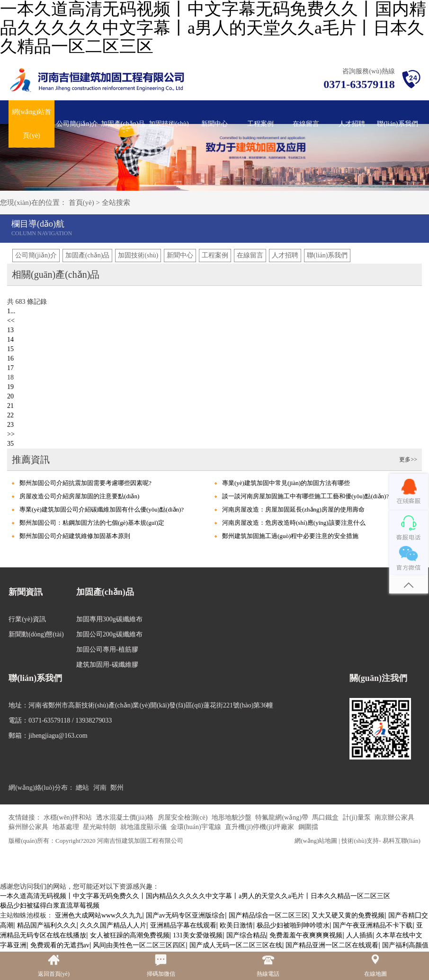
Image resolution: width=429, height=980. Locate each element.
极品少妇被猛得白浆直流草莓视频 (50, 905)
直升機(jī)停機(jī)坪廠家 (260, 827)
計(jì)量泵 (358, 817)
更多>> (408, 459)
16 (10, 358)
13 (10, 330)
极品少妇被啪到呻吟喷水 (293, 925)
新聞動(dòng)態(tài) (36, 634)
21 (10, 406)
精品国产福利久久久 (47, 925)
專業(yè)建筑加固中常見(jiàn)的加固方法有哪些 (286, 483)
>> (11, 434)
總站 (82, 788)
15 (10, 349)
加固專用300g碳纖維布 (109, 619)
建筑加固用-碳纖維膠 (107, 665)
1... (11, 311)
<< (11, 321)
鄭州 (117, 788)
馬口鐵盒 (326, 817)
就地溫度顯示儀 (144, 827)
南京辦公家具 (394, 817)
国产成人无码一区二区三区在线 (236, 945)
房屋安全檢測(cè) (183, 817)
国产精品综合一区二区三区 (268, 915)
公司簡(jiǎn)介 (77, 124)
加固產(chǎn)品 (123, 124)
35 (10, 444)
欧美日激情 (236, 925)
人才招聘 (352, 124)
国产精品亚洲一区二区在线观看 (332, 945)
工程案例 (260, 124)
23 (10, 425)
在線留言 (306, 124)
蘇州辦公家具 (29, 827)
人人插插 (359, 935)
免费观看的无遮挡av (60, 945)
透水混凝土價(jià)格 (126, 817)
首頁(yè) (81, 203)
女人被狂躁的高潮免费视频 (130, 935)
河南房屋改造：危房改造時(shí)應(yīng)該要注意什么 (294, 523)
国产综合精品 (246, 935)
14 (10, 340)
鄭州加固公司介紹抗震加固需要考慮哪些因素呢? (85, 483)
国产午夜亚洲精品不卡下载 (373, 925)
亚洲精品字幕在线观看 (183, 925)
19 (10, 387)
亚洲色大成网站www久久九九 (98, 915)
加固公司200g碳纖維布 (109, 634)
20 (10, 396)
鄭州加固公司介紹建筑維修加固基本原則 (75, 536)
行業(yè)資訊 (27, 619)
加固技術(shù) (169, 124)
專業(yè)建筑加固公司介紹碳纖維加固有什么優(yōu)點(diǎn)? (102, 509)
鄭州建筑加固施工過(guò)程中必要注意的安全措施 (290, 536)
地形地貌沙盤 (232, 817)
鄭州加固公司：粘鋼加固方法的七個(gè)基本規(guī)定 (92, 523)
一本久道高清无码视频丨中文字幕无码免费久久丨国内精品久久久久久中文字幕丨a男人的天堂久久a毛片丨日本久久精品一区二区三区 (195, 896)
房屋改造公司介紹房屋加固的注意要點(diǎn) (79, 496)
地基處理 (67, 827)
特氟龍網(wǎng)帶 (282, 817)
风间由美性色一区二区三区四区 (139, 945)
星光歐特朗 (100, 827)
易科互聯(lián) (402, 841)
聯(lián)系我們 (397, 124)
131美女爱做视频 (198, 935)
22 (10, 415)
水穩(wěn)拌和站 (69, 817)
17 (10, 368)
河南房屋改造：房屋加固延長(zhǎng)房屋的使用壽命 (293, 509)
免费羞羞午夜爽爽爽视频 (306, 935)
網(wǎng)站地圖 (316, 841)
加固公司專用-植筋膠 (107, 649)
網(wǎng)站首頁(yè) (31, 124)
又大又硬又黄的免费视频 (348, 915)
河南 (100, 788)
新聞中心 (214, 124)
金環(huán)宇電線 (197, 827)
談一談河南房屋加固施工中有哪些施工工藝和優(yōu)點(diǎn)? (305, 496)
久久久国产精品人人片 (113, 925)
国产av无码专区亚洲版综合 (185, 915)
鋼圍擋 (308, 827)
